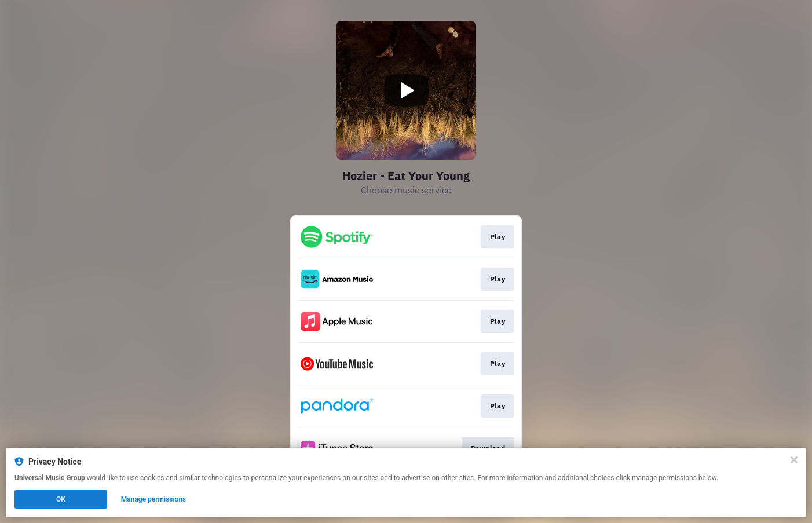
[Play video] (406, 90)
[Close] (794, 460)
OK (61, 499)
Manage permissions (154, 499)
